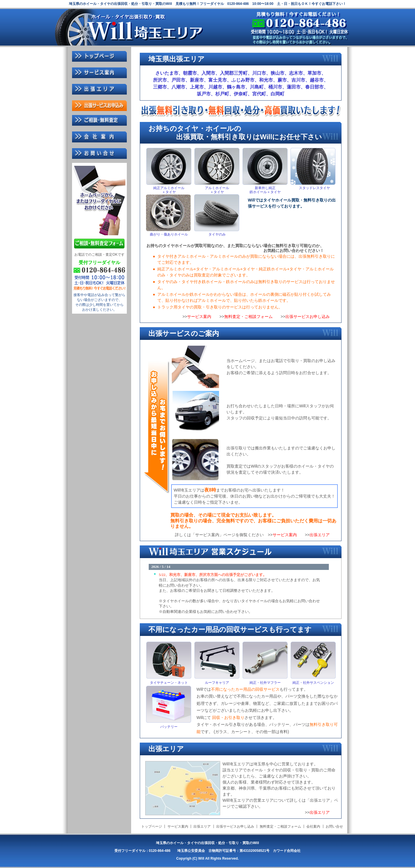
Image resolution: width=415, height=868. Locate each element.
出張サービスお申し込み (308, 317)
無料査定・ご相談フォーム (248, 317)
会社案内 (313, 826)
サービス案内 (199, 317)
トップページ (152, 826)
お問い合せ (334, 826)
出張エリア (320, 535)
